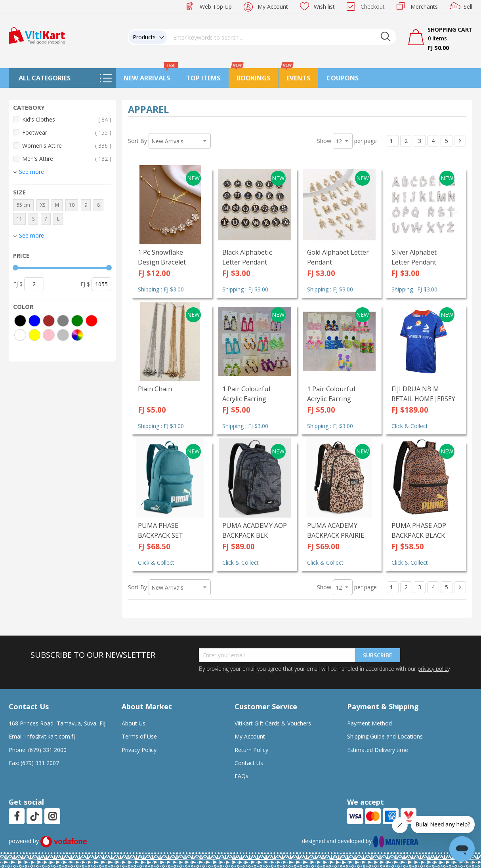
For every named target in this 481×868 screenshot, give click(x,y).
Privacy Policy (139, 750)
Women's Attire (67, 146)
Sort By (137, 141)
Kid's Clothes (67, 119)
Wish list (324, 7)
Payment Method (369, 723)
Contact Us (249, 763)
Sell (468, 7)
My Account (273, 7)
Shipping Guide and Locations (385, 736)
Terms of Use (139, 736)
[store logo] (37, 35)
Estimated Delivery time (378, 750)
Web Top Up (216, 7)
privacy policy (433, 669)
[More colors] (77, 335)
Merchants (424, 7)
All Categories (45, 78)
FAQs (241, 776)
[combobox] (282, 37)
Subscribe (378, 655)
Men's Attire (67, 159)
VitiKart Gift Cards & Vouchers (273, 723)
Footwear (67, 132)
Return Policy (251, 750)
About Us (134, 723)
